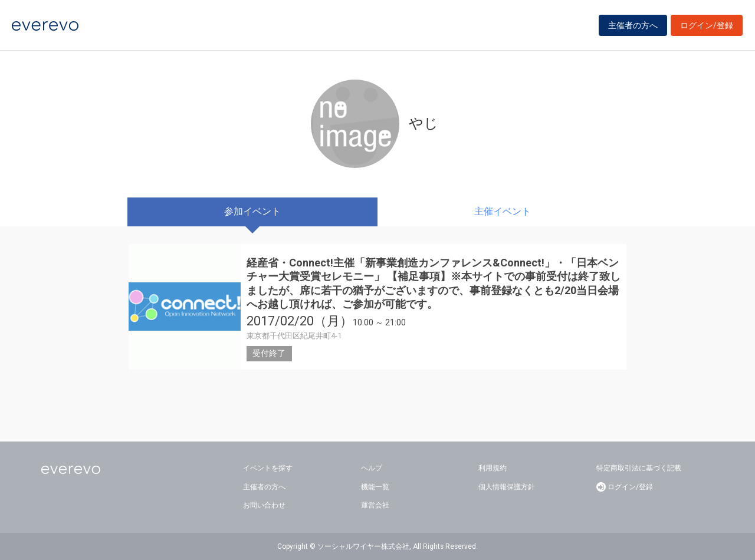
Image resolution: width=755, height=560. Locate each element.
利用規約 (493, 468)
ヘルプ (372, 468)
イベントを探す (268, 468)
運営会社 (375, 505)
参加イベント (252, 211)
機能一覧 (375, 487)
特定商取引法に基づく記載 (639, 468)
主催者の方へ (633, 25)
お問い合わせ (264, 505)
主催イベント (503, 211)
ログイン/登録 (707, 25)
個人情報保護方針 (507, 487)
